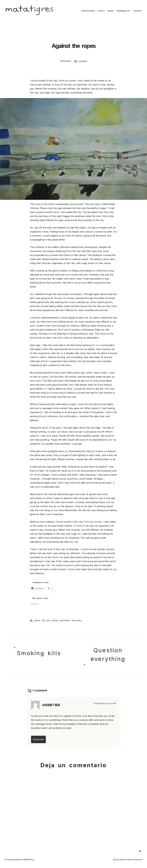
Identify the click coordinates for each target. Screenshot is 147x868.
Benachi (139, 860)
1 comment (82, 61)
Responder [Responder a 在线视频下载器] (38, 739)
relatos (110, 11)
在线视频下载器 (51, 705)
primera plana (88, 11)
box (48, 620)
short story (77, 620)
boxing (55, 620)
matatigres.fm (123, 11)
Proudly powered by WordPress (19, 860)
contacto (137, 11)
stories (37, 620)
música (101, 11)
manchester (65, 620)
